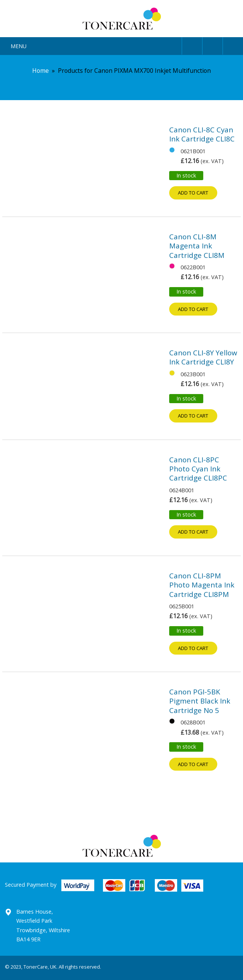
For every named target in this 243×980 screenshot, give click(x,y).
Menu (19, 46)
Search (213, 45)
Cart (233, 45)
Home (40, 71)
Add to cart (193, 193)
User (192, 45)
